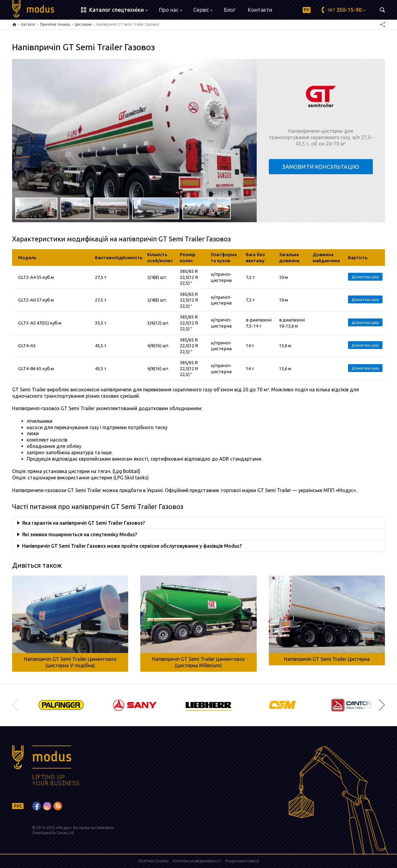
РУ (307, 10)
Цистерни (83, 24)
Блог (230, 10)
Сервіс (203, 10)
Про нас (171, 10)
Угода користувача (242, 861)
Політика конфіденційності (197, 861)
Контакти (260, 10)
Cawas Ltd (65, 833)
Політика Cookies (153, 861)
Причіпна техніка (55, 24)
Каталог (28, 24)
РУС (18, 806)
